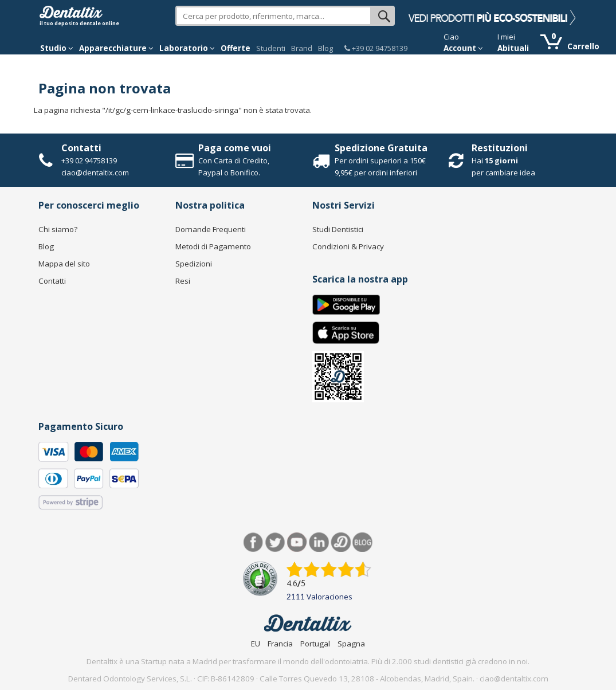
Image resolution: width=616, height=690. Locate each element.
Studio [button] (57, 48)
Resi (183, 281)
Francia (280, 644)
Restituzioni (500, 148)
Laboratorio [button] (187, 48)
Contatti (81, 148)
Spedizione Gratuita (381, 148)
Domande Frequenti (211, 229)
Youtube (297, 542)
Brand (302, 48)
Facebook (254, 542)
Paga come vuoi (235, 148)
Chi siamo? (58, 229)
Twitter (275, 542)
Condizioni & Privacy (348, 246)
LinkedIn (319, 542)
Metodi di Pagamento (213, 246)
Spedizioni (194, 264)
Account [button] (463, 48)
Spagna (351, 644)
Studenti (271, 48)
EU (256, 644)
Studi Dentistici (338, 229)
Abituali (513, 48)
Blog (325, 48)
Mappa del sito (64, 264)
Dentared (341, 542)
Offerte (236, 48)
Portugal (315, 644)
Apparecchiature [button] (116, 48)
